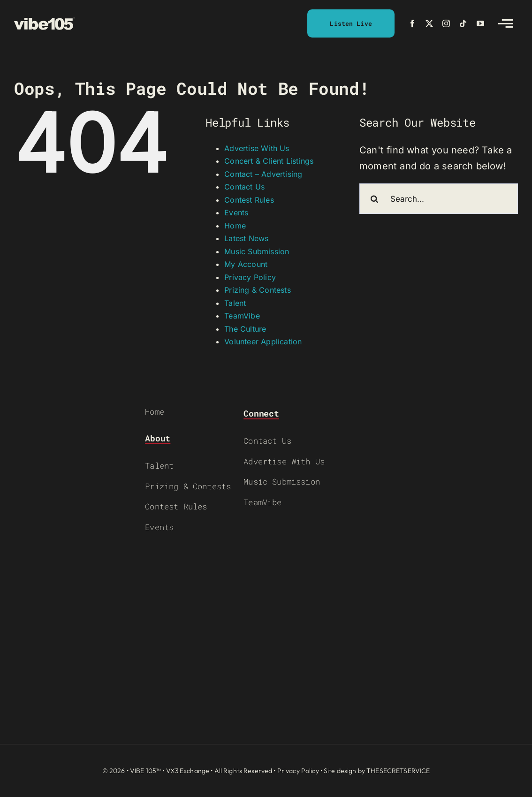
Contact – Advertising (263, 174)
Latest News (246, 238)
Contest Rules (249, 200)
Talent (235, 303)
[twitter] (429, 23)
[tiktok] (463, 23)
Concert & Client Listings (269, 161)
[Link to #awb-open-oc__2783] (506, 23)
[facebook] (412, 23)
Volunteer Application (263, 342)
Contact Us (244, 187)
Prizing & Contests (258, 290)
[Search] (375, 199)
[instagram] (446, 23)
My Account (246, 264)
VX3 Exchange (188, 771)
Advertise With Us (257, 148)
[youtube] (480, 23)
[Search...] (439, 199)
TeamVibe (242, 316)
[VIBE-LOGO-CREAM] (45, 22)
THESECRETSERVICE (398, 771)
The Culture (245, 329)
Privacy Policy (250, 277)
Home (235, 226)
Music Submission (257, 251)
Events (236, 213)
